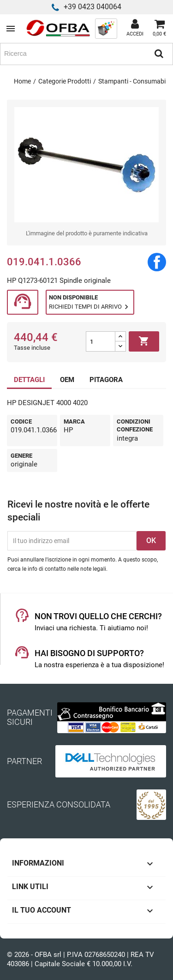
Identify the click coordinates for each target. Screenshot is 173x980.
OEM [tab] (67, 380)
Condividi (157, 262)
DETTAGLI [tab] (29, 380)
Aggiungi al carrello (144, 341)
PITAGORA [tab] (106, 380)
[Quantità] (101, 341)
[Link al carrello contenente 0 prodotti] (159, 29)
